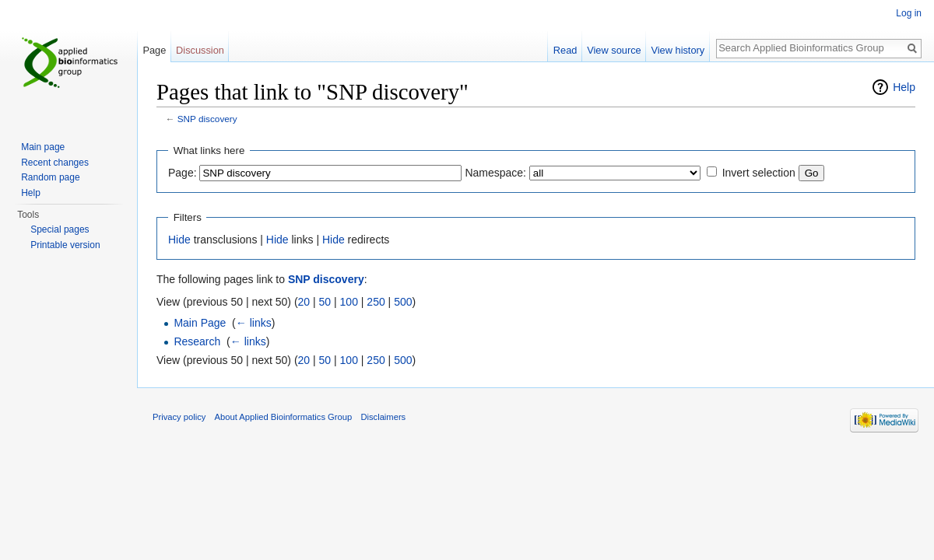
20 (304, 302)
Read (565, 50)
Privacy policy (179, 417)
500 (403, 302)
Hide (179, 240)
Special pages (60, 229)
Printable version (65, 245)
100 (349, 302)
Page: (183, 173)
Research (197, 341)
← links (254, 323)
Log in (909, 13)
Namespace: (495, 173)
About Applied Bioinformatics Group (284, 417)
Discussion (200, 50)
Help (904, 87)
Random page (50, 177)
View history (678, 50)
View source (614, 50)
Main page (43, 147)
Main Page (200, 323)
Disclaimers (383, 417)
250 (376, 302)
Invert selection (759, 173)
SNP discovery (207, 119)
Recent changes (55, 163)
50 (325, 302)
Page (154, 50)
